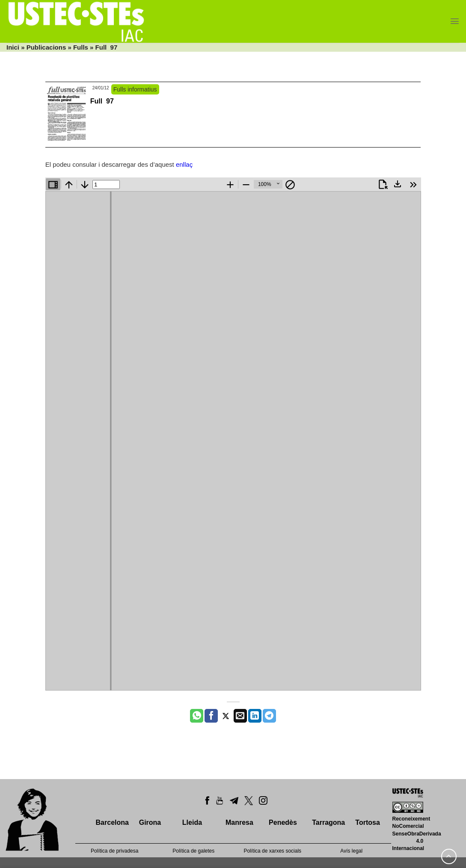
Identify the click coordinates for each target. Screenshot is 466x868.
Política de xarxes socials (272, 851)
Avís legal (351, 851)
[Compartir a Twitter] (226, 716)
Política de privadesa (114, 851)
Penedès (283, 822)
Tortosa (367, 822)
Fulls (81, 47)
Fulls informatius (135, 89)
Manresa (239, 822)
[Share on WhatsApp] (197, 716)
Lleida (192, 822)
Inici (13, 47)
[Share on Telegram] (269, 716)
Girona (150, 822)
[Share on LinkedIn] (255, 716)
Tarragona (328, 822)
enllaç (184, 164)
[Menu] (455, 21)
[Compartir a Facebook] (211, 716)
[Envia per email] (240, 716)
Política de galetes (193, 851)
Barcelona (112, 822)
